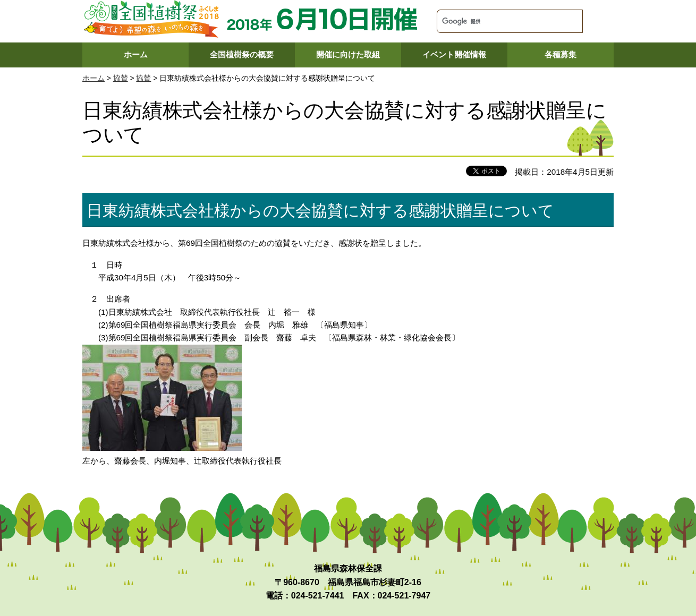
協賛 (121, 78)
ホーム (136, 54)
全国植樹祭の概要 (242, 54)
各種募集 (561, 54)
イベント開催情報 (454, 54)
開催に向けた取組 (348, 54)
